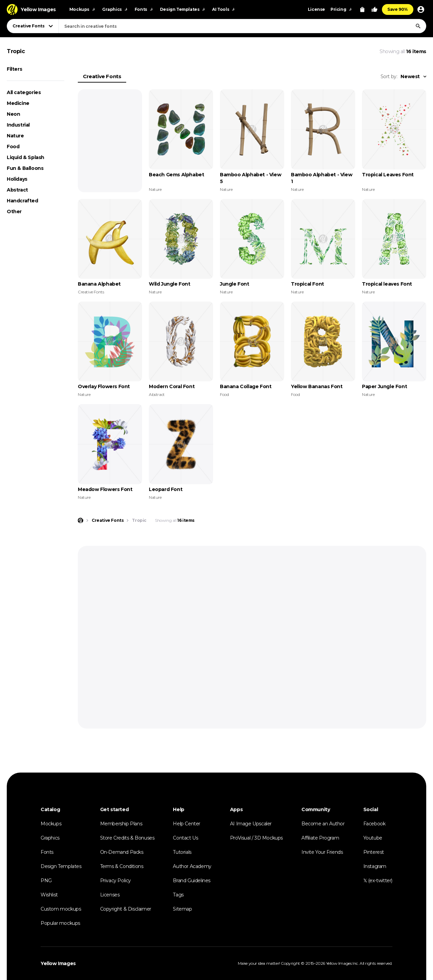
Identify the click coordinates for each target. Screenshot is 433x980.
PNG (46, 881)
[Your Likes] (374, 9)
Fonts (47, 852)
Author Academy (192, 866)
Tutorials (182, 852)
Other (14, 211)
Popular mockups (60, 923)
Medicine (18, 103)
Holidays (17, 179)
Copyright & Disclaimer (126, 909)
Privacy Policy (116, 881)
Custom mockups (61, 909)
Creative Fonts (102, 76)
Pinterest (374, 852)
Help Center (187, 824)
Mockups (51, 824)
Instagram (375, 866)
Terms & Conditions (122, 866)
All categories (24, 92)
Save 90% (398, 9)
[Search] (418, 26)
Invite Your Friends (322, 852)
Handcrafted (22, 201)
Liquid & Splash (26, 157)
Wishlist (49, 895)
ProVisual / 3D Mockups (256, 838)
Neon (13, 114)
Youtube (373, 838)
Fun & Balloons (25, 168)
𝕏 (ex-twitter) (378, 881)
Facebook (374, 824)
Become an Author (323, 824)
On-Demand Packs (122, 852)
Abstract (17, 190)
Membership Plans (121, 824)
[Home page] (81, 520)
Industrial (18, 125)
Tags (178, 895)
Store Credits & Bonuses (127, 838)
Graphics (50, 838)
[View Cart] (362, 9)
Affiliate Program (320, 838)
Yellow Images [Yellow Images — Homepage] (58, 963)
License (316, 9)
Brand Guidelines (192, 881)
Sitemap (182, 909)
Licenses (110, 895)
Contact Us (185, 838)
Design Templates (61, 866)
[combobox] (242, 26)
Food (13, 147)
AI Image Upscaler (251, 824)
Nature (15, 136)
